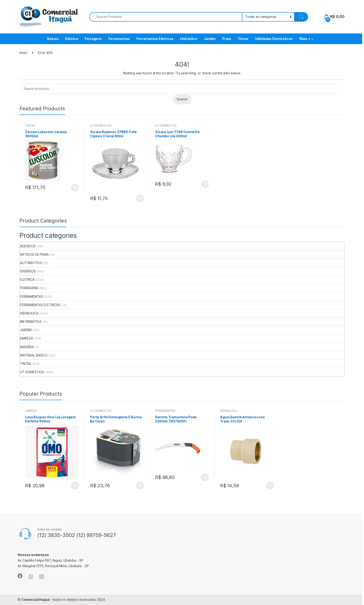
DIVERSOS (28, 271)
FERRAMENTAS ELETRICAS (40, 305)
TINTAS (30, 126)
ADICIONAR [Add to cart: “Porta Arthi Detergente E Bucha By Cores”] (140, 486)
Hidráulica (189, 39)
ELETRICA (27, 280)
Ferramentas (119, 39)
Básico (53, 39)
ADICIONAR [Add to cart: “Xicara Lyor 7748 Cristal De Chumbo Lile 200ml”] (205, 184)
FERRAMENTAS (31, 296)
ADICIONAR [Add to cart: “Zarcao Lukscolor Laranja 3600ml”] (75, 188)
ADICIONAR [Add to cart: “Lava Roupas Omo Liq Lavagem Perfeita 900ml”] (75, 486)
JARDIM (26, 330)
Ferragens (93, 39)
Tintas (243, 39)
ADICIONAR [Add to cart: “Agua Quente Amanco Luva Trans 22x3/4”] (270, 486)
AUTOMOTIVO (31, 263)
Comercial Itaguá (36, 600)
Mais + (305, 39)
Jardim (210, 39)
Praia (226, 39)
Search (182, 99)
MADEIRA (27, 347)
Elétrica (72, 39)
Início (23, 53)
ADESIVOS (28, 246)
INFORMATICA (31, 322)
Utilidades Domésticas (274, 39)
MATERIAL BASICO (34, 355)
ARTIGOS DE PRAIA (34, 254)
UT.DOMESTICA (101, 126)
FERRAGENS (29, 288)
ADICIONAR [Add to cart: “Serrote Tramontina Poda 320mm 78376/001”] (205, 477)
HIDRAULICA (29, 313)
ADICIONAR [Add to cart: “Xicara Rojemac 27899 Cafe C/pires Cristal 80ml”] (140, 199)
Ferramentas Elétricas (155, 39)
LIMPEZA (26, 338)
